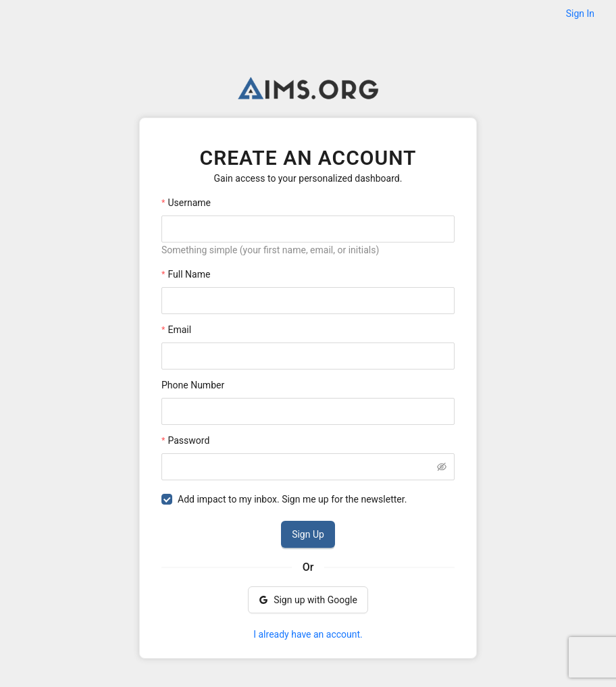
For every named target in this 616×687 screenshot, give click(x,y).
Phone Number (193, 385)
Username (189, 203)
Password (188, 440)
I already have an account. (308, 634)
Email (179, 330)
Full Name (189, 274)
